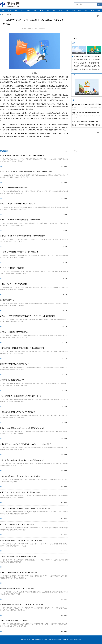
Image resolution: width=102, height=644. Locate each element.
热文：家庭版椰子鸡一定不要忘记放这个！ (85, 122)
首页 (3, 10)
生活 (54, 10)
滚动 (73, 10)
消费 (35, 10)
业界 (16, 10)
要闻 (86, 10)
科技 (48, 10)
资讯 (41, 10)
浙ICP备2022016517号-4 (55, 640)
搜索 (99, 4)
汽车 (22, 10)
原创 (10, 10)
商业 (29, 10)
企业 (67, 10)
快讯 (99, 10)
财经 (92, 10)
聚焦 (61, 10)
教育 (80, 10)
